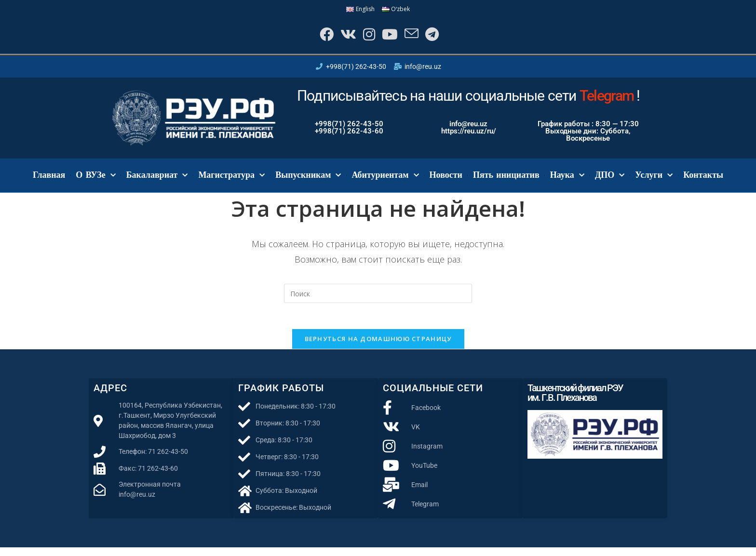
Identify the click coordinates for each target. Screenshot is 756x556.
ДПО (610, 180)
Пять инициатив (506, 180)
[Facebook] (318, 37)
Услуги (654, 180)
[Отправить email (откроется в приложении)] (415, 37)
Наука (567, 180)
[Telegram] (438, 37)
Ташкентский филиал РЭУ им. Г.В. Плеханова (575, 401)
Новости (446, 180)
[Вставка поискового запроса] (378, 299)
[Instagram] (367, 37)
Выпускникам (308, 180)
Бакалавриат (157, 180)
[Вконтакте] (343, 37)
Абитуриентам (385, 180)
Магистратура (231, 180)
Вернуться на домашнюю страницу (378, 347)
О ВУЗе (95, 180)
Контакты (703, 180)
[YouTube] (390, 37)
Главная (49, 180)
